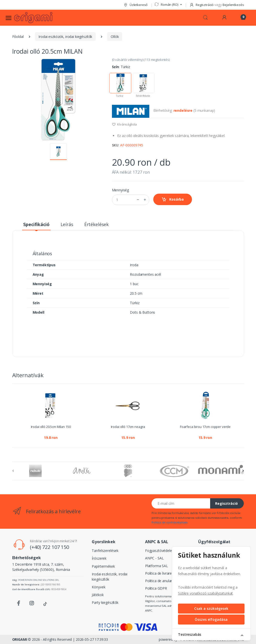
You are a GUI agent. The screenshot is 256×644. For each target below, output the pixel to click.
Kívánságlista (125, 124)
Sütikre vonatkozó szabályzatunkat (205, 593)
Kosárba (173, 199)
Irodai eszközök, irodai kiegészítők (65, 37)
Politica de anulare (160, 581)
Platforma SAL (157, 566)
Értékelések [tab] (96, 224)
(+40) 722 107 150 (49, 547)
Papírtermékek (103, 566)
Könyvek (98, 587)
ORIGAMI (20, 639)
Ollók (115, 37)
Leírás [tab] (67, 224)
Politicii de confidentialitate (170, 522)
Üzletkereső (135, 5)
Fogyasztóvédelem (160, 551)
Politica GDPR (156, 588)
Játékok (98, 595)
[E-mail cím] (181, 503)
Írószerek (99, 558)
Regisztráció (226, 503)
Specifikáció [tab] (36, 224)
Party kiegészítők (105, 602)
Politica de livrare (158, 573)
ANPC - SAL (154, 558)
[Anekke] (82, 471)
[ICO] (128, 471)
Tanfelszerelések (105, 551)
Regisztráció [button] (202, 5)
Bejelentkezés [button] (233, 5)
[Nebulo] (35, 471)
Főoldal (18, 37)
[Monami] (221, 470)
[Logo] (33, 18)
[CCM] (174, 471)
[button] (168, 5)
